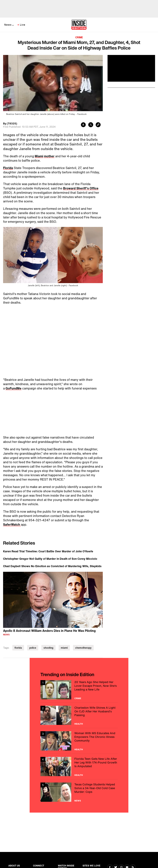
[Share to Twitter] (91, 125)
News (8, 25)
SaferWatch (12, 524)
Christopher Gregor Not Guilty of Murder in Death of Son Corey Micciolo (50, 559)
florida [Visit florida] (18, 648)
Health (79, 724)
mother (49, 156)
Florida (8, 168)
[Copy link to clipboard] (98, 125)
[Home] (79, 25)
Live (23, 25)
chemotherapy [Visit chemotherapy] (83, 648)
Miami (39, 156)
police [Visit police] (33, 648)
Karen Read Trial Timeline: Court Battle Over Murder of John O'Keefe (48, 551)
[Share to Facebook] (83, 125)
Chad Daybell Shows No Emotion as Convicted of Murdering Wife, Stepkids (52, 566)
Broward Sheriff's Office (81, 188)
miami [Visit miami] (64, 648)
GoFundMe (14, 388)
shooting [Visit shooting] (48, 648)
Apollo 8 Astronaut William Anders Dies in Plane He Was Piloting (49, 631)
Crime (79, 37)
